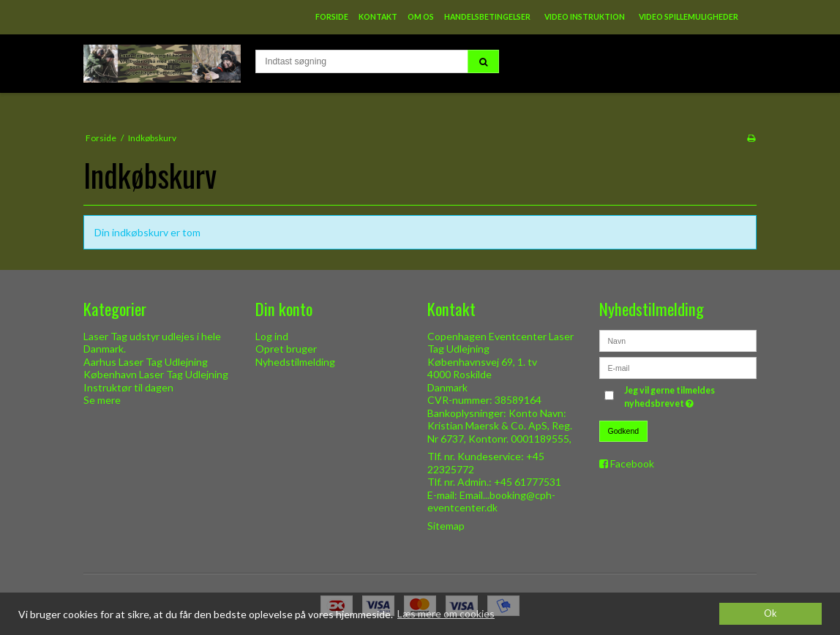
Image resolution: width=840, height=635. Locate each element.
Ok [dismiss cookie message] (770, 613)
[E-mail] (678, 366)
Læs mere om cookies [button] (446, 613)
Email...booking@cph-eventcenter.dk (491, 501)
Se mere (102, 400)
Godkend (624, 431)
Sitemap (446, 526)
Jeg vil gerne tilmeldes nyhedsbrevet (689, 397)
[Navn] (678, 339)
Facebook (632, 463)
